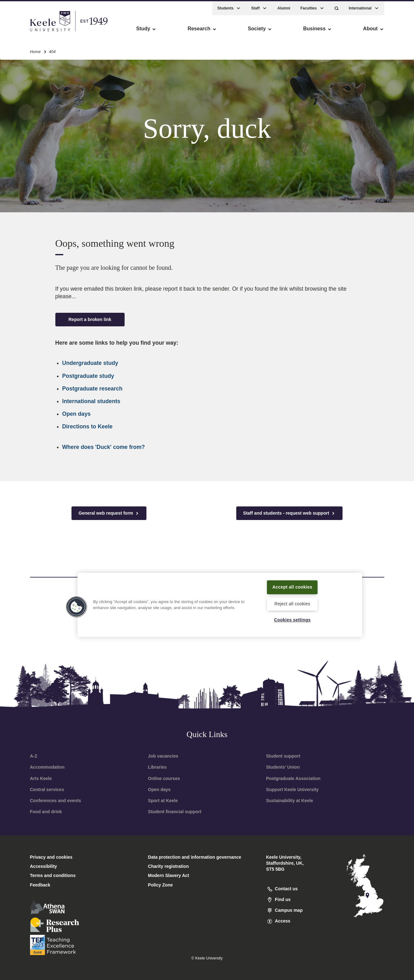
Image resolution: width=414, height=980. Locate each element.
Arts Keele (41, 778)
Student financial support (175, 812)
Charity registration (168, 866)
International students (91, 401)
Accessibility (23, 32)
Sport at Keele (163, 801)
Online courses (164, 778)
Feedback (40, 885)
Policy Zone (161, 885)
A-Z (34, 756)
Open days (77, 414)
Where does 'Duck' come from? (104, 447)
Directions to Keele (87, 426)
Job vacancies (163, 756)
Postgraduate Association (293, 778)
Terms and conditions (53, 875)
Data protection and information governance (195, 857)
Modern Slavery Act (169, 875)
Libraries (157, 767)
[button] (337, 6)
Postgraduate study (88, 376)
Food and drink (46, 812)
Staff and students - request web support (289, 513)
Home (35, 50)
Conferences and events (56, 801)
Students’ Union (283, 767)
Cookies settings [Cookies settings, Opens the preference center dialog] (292, 620)
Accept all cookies (292, 586)
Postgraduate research (93, 389)
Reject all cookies (292, 603)
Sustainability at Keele (290, 801)
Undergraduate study (90, 363)
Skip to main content (34, 32)
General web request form (109, 513)
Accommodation (47, 767)
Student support (283, 756)
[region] (220, 604)
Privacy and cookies (51, 857)
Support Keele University (292, 789)
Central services (47, 789)
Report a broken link (90, 319)
